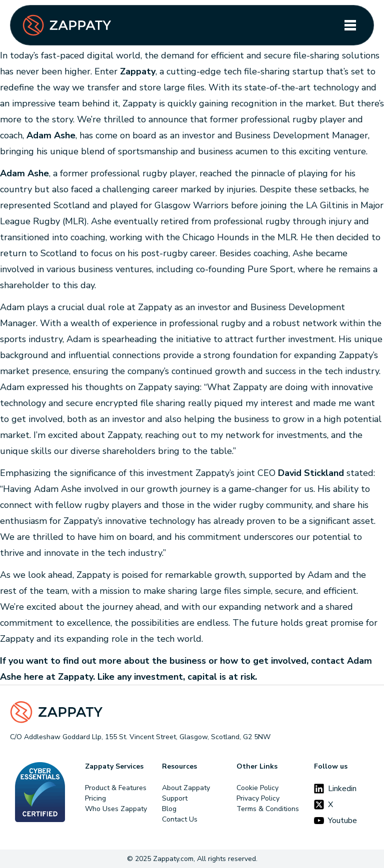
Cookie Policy (257, 788)
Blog (169, 809)
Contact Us (180, 819)
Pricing (95, 798)
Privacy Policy (258, 798)
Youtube (335, 821)
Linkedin (335, 789)
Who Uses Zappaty (116, 809)
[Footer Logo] (192, 712)
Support (175, 798)
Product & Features (116, 788)
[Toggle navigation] (350, 25)
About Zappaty (186, 788)
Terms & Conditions (268, 809)
